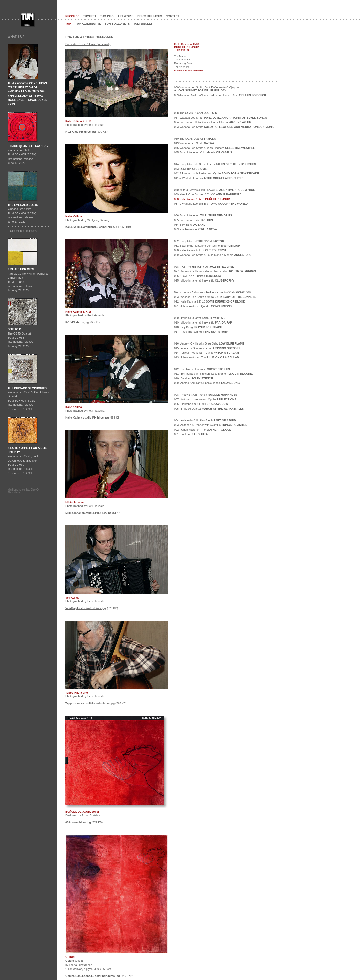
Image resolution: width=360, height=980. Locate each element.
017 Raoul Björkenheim (202, 332)
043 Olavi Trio (191, 169)
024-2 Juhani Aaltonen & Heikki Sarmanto (213, 292)
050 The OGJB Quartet (195, 139)
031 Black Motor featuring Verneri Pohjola (207, 246)
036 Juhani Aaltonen (203, 215)
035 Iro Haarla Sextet (193, 220)
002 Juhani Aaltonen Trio (203, 430)
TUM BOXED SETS (117, 24)
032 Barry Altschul (199, 241)
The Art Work (182, 67)
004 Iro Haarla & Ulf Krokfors (205, 420)
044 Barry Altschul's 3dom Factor (215, 164)
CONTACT (173, 16)
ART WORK (125, 16)
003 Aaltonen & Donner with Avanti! (211, 425)
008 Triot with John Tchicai (206, 395)
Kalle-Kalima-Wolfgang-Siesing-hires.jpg (92, 227)
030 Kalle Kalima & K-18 (200, 250)
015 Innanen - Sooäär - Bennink (207, 348)
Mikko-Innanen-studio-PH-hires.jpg (88, 513)
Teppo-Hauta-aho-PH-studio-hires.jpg (90, 703)
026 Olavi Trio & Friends (198, 276)
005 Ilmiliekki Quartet (209, 409)
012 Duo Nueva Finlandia (202, 369)
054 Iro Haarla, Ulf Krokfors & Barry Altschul (213, 122)
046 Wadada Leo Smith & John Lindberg (215, 148)
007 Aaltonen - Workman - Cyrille (205, 399)
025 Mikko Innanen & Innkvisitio (204, 280)
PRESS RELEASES (149, 16)
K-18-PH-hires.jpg (77, 322)
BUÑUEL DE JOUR (187, 47)
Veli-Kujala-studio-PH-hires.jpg (86, 608)
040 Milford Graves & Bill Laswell (215, 190)
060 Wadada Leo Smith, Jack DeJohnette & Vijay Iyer (207, 89)
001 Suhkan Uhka (191, 434)
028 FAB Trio (204, 267)
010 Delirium (193, 378)
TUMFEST (90, 16)
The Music (180, 56)
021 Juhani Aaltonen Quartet (203, 306)
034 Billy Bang (190, 225)
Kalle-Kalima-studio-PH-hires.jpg (87, 418)
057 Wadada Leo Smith (220, 118)
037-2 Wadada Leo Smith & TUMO (211, 204)
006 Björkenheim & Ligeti (201, 404)
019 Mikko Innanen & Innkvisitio (203, 322)
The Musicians (182, 60)
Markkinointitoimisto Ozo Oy (24, 490)
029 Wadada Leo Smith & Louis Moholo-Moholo (213, 255)
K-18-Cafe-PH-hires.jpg (81, 132)
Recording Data (183, 63)
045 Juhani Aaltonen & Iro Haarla (203, 152)
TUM (68, 24)
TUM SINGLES (143, 24)
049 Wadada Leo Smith (194, 143)
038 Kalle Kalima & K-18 (202, 199)
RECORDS (72, 16)
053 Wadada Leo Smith (224, 127)
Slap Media (14, 492)
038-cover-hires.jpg (78, 822)
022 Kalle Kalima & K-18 (210, 301)
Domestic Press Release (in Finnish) (88, 44)
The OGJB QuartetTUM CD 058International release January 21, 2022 (20, 338)
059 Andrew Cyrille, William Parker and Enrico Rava (220, 95)
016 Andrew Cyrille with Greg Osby (209, 343)
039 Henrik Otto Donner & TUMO (209, 194)
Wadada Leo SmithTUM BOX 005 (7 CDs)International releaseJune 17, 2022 (28, 154)
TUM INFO (107, 16)
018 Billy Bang (198, 327)
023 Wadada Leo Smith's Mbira (215, 297)
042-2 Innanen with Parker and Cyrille (216, 173)
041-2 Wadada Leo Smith (209, 178)
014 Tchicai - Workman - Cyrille (207, 353)
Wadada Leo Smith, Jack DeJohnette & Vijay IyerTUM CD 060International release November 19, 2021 (27, 460)
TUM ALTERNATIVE (88, 24)
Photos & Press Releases (189, 70)
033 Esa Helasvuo (195, 229)
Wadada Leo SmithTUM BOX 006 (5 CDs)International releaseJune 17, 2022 (23, 213)
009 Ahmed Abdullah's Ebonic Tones (207, 383)
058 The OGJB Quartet (196, 113)
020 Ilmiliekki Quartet (200, 318)
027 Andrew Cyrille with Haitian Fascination (215, 271)
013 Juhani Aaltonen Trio (207, 357)
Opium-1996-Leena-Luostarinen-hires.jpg (93, 976)
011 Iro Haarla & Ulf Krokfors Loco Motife (213, 374)
